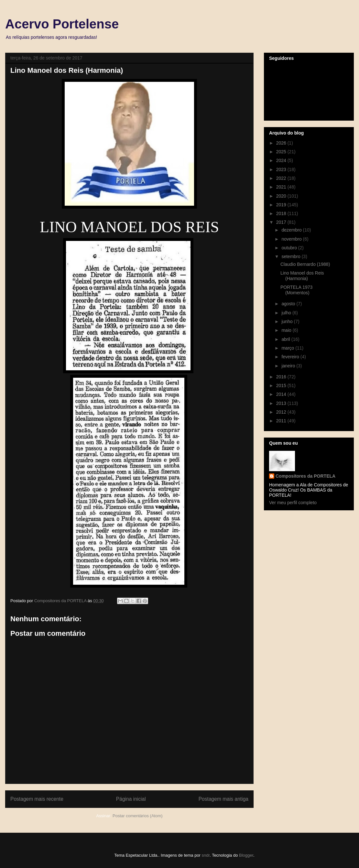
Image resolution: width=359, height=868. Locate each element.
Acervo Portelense (62, 24)
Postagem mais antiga (223, 799)
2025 (282, 152)
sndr (206, 855)
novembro (292, 239)
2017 (282, 222)
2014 (282, 394)
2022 (282, 178)
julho (287, 313)
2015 (282, 385)
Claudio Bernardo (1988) (305, 264)
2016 (282, 377)
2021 (282, 187)
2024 (282, 160)
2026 (282, 143)
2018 (282, 213)
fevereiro (291, 357)
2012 (282, 412)
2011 (282, 421)
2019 (282, 205)
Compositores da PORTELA (305, 476)
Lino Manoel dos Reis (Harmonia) (302, 276)
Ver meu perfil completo (293, 503)
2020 (282, 196)
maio (287, 330)
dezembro (292, 230)
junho (288, 321)
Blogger (246, 855)
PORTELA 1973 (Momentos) (296, 290)
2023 (282, 169)
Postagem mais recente (37, 799)
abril (286, 339)
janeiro (289, 366)
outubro (290, 248)
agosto (289, 304)
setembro (291, 256)
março (288, 348)
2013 (282, 403)
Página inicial (131, 799)
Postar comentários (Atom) (138, 816)
